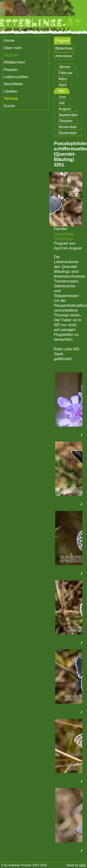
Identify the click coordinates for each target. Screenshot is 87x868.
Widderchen (14, 62)
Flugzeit (62, 40)
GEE (83, 865)
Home (9, 40)
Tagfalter (11, 55)
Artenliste (64, 56)
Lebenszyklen (16, 77)
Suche (9, 106)
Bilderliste (64, 48)
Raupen (11, 70)
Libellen (11, 91)
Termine (11, 98)
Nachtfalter (13, 84)
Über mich (13, 48)
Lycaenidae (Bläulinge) (64, 236)
